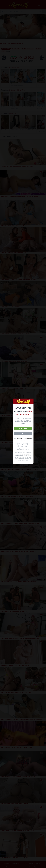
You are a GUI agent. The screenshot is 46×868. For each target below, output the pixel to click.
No (23, 433)
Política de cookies (24, 454)
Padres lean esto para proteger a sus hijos (23, 439)
